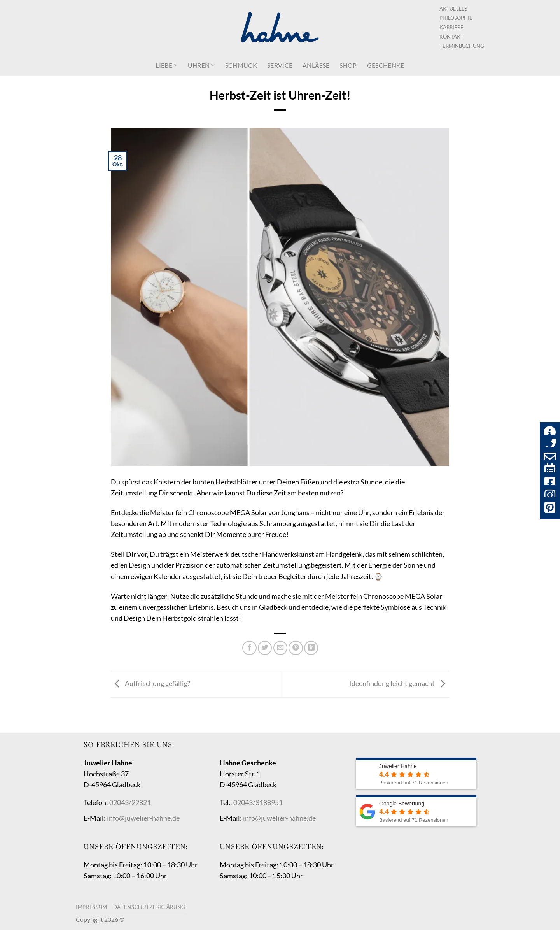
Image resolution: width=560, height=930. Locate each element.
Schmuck (241, 65)
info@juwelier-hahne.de (143, 818)
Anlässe (316, 65)
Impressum (92, 907)
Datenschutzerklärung (149, 907)
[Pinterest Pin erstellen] (296, 648)
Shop (348, 65)
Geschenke (386, 65)
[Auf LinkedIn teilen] (311, 648)
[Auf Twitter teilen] (265, 648)
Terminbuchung (462, 46)
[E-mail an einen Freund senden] (280, 648)
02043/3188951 (258, 803)
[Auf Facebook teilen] (249, 648)
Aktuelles (453, 9)
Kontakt (451, 37)
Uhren (201, 65)
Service (280, 65)
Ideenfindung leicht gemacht (399, 683)
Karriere (451, 27)
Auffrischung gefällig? (150, 683)
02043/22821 (130, 803)
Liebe (166, 65)
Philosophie (456, 18)
